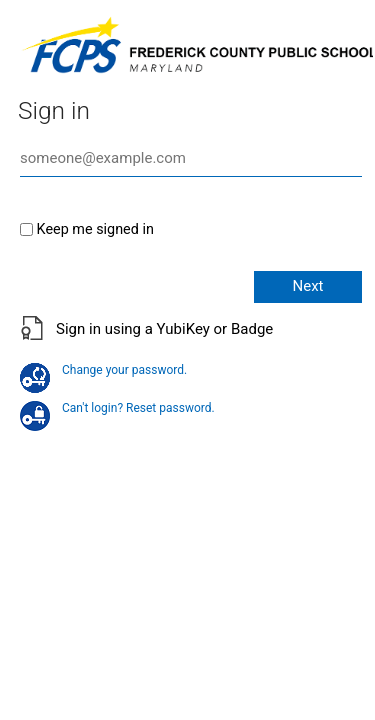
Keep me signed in (95, 229)
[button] (187, 339)
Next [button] (307, 286)
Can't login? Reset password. (117, 408)
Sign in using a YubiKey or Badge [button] (164, 329)
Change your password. (103, 370)
